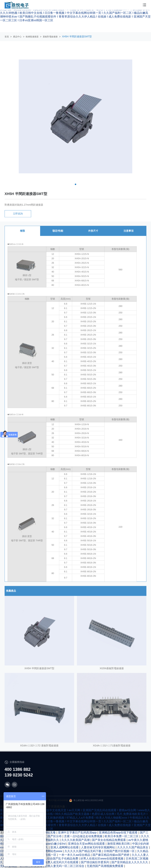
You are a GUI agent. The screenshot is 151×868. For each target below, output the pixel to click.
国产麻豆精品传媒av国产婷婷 (111, 855)
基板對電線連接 (50, 37)
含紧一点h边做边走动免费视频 (84, 836)
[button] (75, 184)
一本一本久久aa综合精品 (75, 855)
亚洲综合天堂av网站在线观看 (87, 844)
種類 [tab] (22, 236)
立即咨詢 (18, 219)
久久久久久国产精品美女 (133, 847)
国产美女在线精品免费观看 (109, 840)
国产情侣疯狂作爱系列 (95, 862)
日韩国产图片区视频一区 (120, 851)
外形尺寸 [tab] (93, 236)
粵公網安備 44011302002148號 (86, 800)
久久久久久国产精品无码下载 (83, 851)
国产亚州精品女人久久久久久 (130, 862)
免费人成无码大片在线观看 (62, 862)
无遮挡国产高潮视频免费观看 (105, 866)
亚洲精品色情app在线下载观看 (119, 832)
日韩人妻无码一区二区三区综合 (65, 866)
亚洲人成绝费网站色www (47, 851)
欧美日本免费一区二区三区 (122, 836)
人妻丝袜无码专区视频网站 (98, 847)
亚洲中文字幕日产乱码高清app (78, 832)
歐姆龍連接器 (32, 37)
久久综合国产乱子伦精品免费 (60, 859)
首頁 (7, 37)
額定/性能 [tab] (58, 236)
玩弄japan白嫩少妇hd (52, 844)
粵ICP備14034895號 (58, 800)
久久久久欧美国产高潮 (76, 840)
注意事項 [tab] (129, 236)
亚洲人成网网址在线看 (65, 847)
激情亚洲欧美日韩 (119, 844)
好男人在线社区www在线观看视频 (102, 859)
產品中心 (17, 37)
